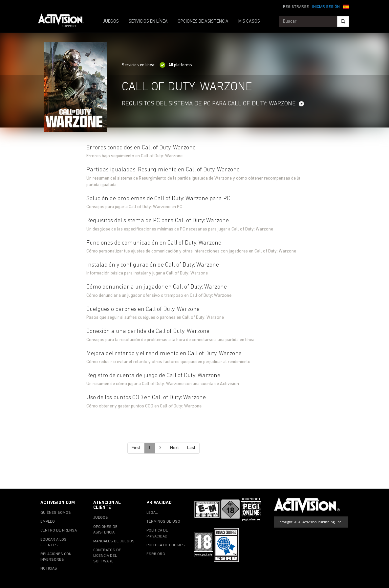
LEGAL (152, 513)
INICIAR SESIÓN (326, 7)
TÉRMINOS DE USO (163, 522)
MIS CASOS (249, 22)
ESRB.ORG (156, 554)
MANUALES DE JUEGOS (114, 541)
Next (174, 448)
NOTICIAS (49, 569)
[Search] (343, 22)
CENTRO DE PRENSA (59, 531)
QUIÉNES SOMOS (56, 513)
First (136, 448)
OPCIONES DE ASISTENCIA (203, 22)
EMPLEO (48, 522)
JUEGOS (111, 22)
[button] (346, 6)
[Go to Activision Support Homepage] (64, 22)
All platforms (176, 65)
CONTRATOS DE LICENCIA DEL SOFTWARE (107, 556)
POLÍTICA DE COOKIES (166, 545)
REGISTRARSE (296, 7)
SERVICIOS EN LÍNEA (148, 22)
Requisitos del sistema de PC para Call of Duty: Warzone (209, 104)
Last (191, 448)
